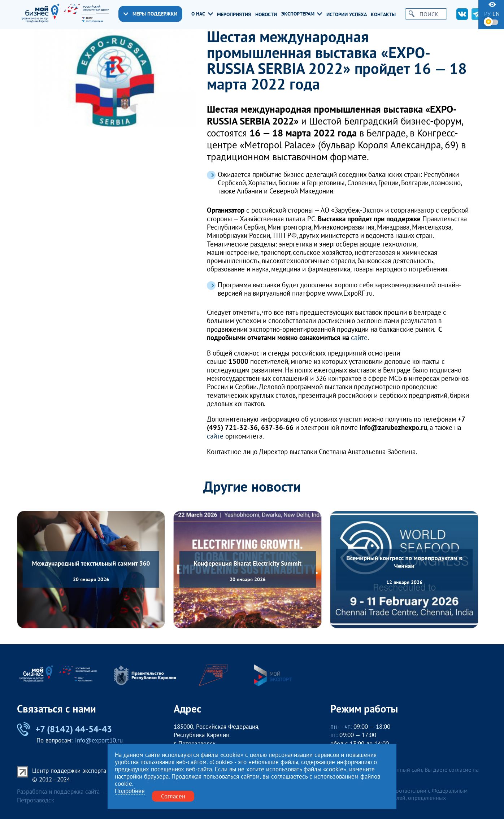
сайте (359, 337)
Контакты (383, 15)
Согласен (173, 796)
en (496, 14)
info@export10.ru (99, 740)
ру (487, 14)
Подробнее (130, 791)
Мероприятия (234, 15)
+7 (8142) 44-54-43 (64, 729)
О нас (202, 14)
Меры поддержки (150, 14)
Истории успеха (347, 15)
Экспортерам (302, 14)
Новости (266, 15)
